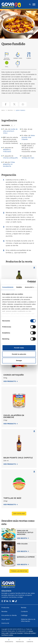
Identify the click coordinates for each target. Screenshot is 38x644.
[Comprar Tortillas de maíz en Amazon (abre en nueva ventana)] (34, 472)
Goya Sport (6, 619)
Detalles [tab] (19, 287)
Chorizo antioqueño (10, 158)
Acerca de (5, 623)
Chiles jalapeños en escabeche (9, 164)
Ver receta (22, 538)
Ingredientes (9, 642)
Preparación (20, 642)
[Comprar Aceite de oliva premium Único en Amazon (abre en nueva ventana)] (34, 268)
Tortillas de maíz (28, 158)
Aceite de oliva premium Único (10, 131)
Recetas (10, 110)
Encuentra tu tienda (9, 615)
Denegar (19, 360)
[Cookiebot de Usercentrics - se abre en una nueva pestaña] (27, 282)
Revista (24, 608)
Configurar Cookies (7, 635)
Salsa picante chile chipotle (28, 137)
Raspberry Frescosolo (7, 151)
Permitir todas (19, 348)
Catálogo (24, 615)
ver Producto (11, 381)
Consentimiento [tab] (8, 287)
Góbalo (31, 631)
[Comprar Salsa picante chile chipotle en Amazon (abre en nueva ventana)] (34, 431)
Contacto (24, 611)
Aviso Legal (5, 633)
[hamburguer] (34, 4)
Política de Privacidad (16, 633)
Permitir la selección (19, 354)
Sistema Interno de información (28, 620)
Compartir (30, 642)
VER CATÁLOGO (19, 514)
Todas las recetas (19, 571)
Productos (5, 608)
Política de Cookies (30, 633)
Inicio (3, 110)
